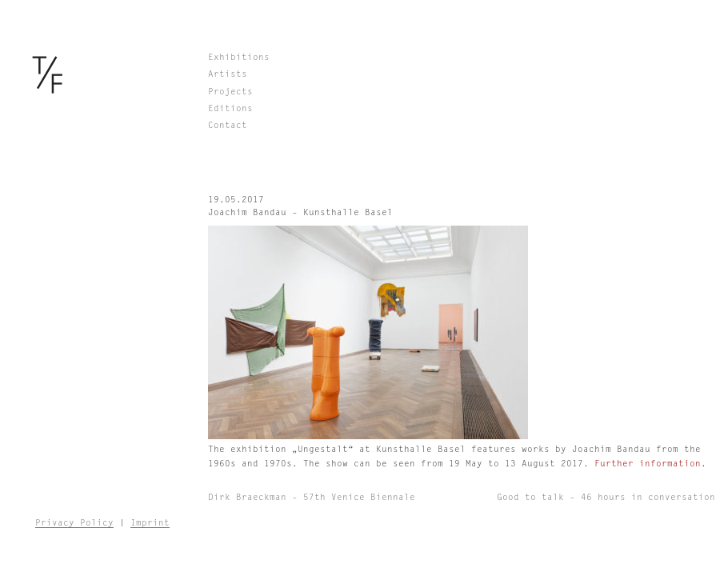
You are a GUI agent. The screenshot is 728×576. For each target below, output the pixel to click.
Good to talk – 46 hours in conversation (606, 497)
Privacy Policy (74, 523)
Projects (230, 92)
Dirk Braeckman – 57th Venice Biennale (312, 497)
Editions (230, 108)
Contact (228, 125)
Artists (228, 74)
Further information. (650, 464)
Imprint (150, 523)
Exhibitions (239, 57)
